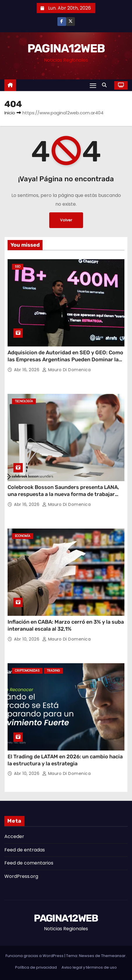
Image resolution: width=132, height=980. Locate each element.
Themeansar (113, 956)
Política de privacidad (36, 967)
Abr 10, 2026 (27, 639)
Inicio (10, 113)
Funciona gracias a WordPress (35, 956)
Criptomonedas (27, 671)
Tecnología (24, 401)
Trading (53, 671)
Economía (23, 536)
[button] (106, 85)
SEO (18, 267)
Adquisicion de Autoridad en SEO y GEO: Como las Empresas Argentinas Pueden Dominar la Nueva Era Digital (65, 360)
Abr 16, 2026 (27, 370)
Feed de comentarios (29, 863)
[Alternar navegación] (93, 85)
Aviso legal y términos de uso (89, 967)
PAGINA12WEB (66, 48)
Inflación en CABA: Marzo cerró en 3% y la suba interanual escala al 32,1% (66, 625)
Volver (66, 220)
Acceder (14, 836)
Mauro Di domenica (67, 370)
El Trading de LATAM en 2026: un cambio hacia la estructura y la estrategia (65, 760)
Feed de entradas (25, 850)
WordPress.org (21, 876)
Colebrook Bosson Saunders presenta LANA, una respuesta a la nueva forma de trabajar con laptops (63, 494)
